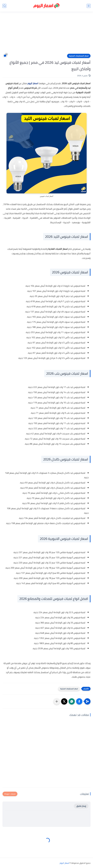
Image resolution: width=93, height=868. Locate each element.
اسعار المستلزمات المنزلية (79, 56)
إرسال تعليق (81, 806)
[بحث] (4, 6)
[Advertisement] (46, 34)
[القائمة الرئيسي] (89, 6)
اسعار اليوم (33, 83)
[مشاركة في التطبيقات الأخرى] (57, 701)
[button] (79, 701)
